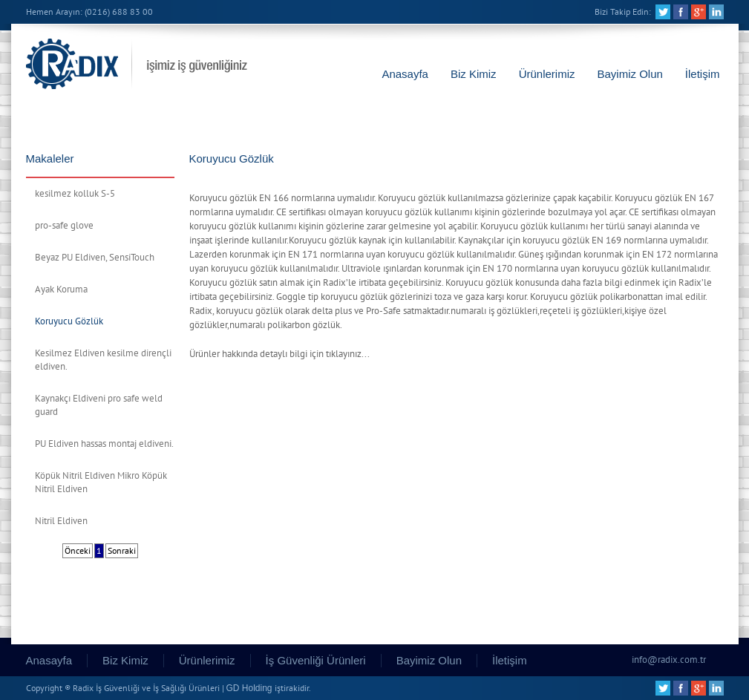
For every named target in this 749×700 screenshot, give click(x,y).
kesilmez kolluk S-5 (75, 194)
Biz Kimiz (474, 74)
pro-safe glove (64, 226)
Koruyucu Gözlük (69, 321)
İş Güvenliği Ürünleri (316, 660)
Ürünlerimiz (547, 74)
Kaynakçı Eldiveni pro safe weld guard (99, 405)
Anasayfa (405, 74)
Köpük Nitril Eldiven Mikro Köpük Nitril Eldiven (101, 483)
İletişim (703, 74)
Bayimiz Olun (629, 74)
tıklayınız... (348, 354)
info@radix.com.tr (669, 660)
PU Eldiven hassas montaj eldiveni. (104, 444)
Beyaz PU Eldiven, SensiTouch (95, 258)
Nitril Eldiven (61, 521)
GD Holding (249, 688)
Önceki (78, 551)
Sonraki (122, 551)
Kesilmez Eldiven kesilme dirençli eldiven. (103, 360)
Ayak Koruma (61, 290)
